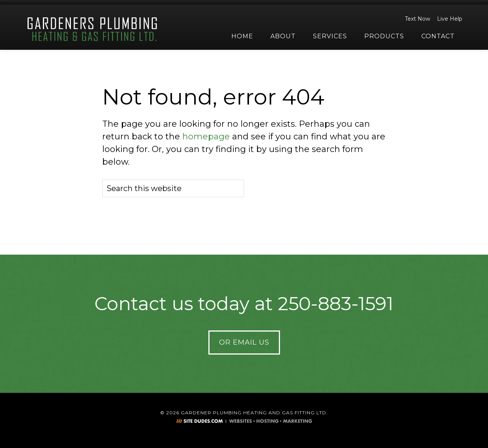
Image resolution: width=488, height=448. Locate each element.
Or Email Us (244, 342)
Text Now (416, 19)
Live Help (449, 19)
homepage (206, 137)
